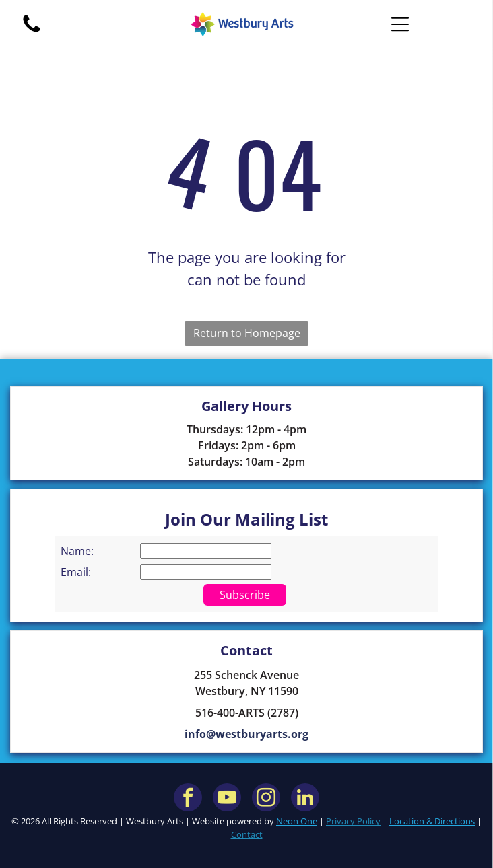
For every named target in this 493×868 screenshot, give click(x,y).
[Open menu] (400, 24)
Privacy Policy (353, 821)
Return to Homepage (247, 333)
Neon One (297, 821)
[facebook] (188, 799)
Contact (247, 834)
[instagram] (266, 799)
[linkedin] (305, 799)
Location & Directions (432, 821)
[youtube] (227, 799)
